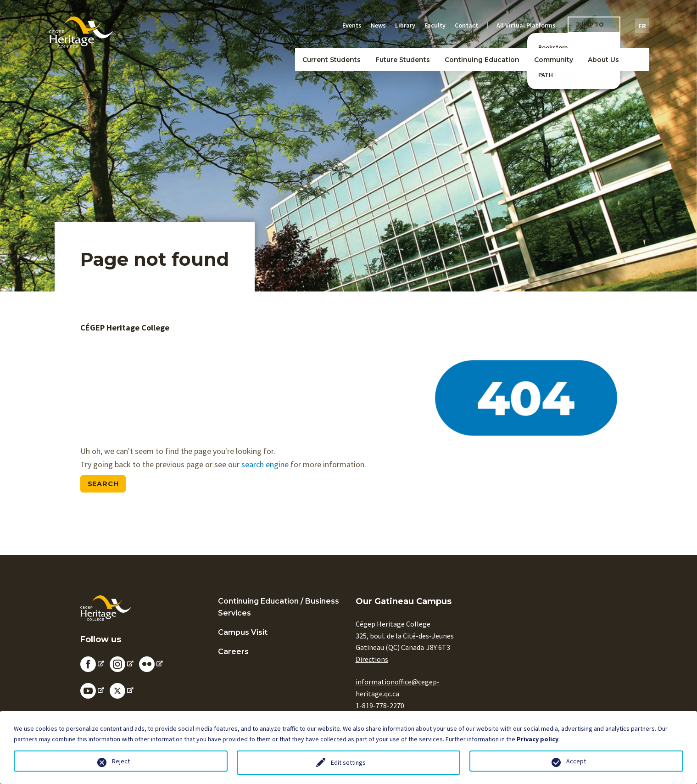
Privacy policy (538, 739)
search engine (265, 464)
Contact (466, 25)
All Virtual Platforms (526, 25)
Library (405, 25)
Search (103, 484)
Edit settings (348, 762)
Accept (576, 761)
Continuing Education (482, 60)
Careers (233, 652)
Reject (121, 761)
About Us (603, 60)
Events (352, 25)
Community (554, 60)
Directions (372, 659)
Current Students (332, 60)
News (378, 25)
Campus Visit (243, 632)
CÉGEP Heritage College (125, 328)
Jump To (590, 25)
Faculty (435, 25)
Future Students (403, 60)
